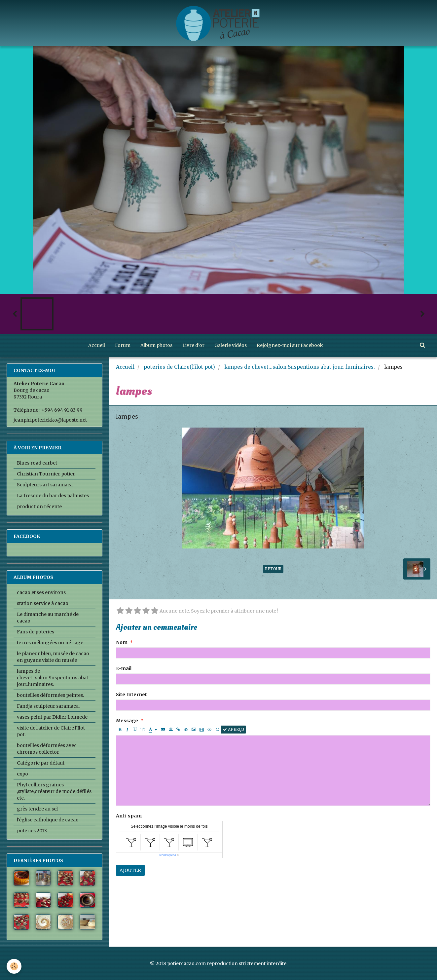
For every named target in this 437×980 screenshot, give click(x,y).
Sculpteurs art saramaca (45, 485)
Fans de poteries (36, 632)
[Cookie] (14, 966)
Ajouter (130, 870)
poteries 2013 (32, 831)
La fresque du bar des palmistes (53, 496)
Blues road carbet (37, 463)
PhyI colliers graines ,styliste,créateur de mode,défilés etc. (54, 791)
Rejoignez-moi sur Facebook (290, 345)
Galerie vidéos (231, 345)
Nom (122, 642)
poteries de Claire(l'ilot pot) (179, 367)
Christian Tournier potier (46, 474)
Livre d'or (193, 345)
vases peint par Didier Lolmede (52, 717)
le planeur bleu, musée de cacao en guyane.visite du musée (53, 657)
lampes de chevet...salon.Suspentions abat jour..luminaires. (300, 367)
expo (22, 774)
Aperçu (234, 729)
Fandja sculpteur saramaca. (48, 706)
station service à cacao (43, 603)
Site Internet (131, 695)
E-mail (124, 668)
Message (127, 721)
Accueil (97, 345)
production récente (39, 507)
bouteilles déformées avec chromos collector (47, 749)
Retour (273, 569)
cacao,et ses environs (41, 592)
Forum (123, 345)
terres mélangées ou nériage (50, 643)
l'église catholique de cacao (48, 820)
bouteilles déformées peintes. (50, 695)
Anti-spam (129, 816)
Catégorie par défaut (41, 763)
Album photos (156, 345)
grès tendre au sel (37, 809)
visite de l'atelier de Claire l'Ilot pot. (51, 731)
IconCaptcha (168, 855)
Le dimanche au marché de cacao (48, 618)
